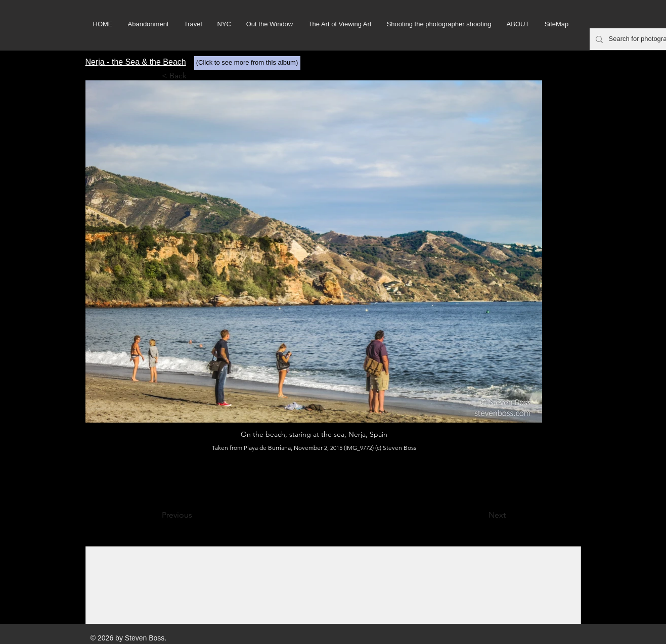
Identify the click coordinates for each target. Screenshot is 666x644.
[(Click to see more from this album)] (247, 63)
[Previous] (195, 515)
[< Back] (195, 76)
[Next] (480, 515)
